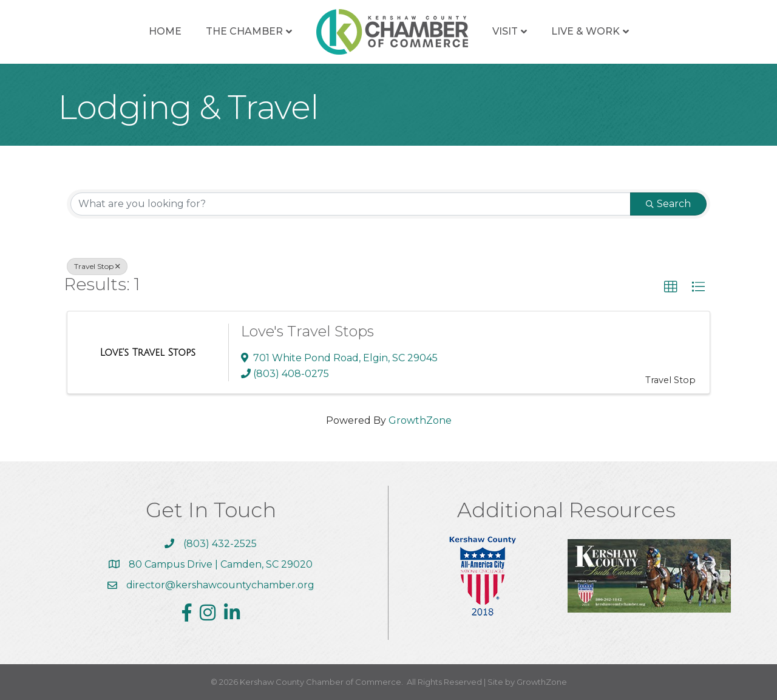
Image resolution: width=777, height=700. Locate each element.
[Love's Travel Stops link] (148, 353)
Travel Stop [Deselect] (97, 266)
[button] (671, 287)
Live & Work (585, 31)
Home (165, 31)
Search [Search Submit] (668, 204)
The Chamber (244, 31)
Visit (505, 31)
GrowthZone (420, 420)
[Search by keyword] (351, 204)
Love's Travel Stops (307, 331)
